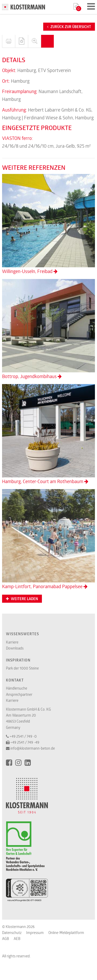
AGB (6, 939)
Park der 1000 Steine (22, 668)
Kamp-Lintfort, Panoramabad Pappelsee (48, 539)
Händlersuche (17, 688)
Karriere (12, 642)
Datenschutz (12, 933)
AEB (17, 939)
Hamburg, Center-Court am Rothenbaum (48, 434)
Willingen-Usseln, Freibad (48, 224)
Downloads (15, 648)
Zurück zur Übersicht (69, 27)
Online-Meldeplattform (66, 933)
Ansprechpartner (19, 694)
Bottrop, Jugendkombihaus (48, 329)
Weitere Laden (22, 599)
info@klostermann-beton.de (33, 748)
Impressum (35, 933)
